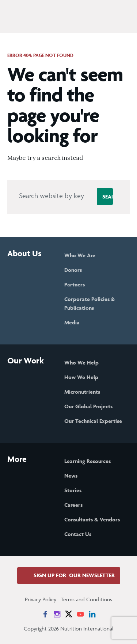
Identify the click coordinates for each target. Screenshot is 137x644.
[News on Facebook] (45, 614)
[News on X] (69, 614)
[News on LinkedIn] (92, 614)
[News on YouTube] (80, 614)
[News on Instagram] (57, 614)
